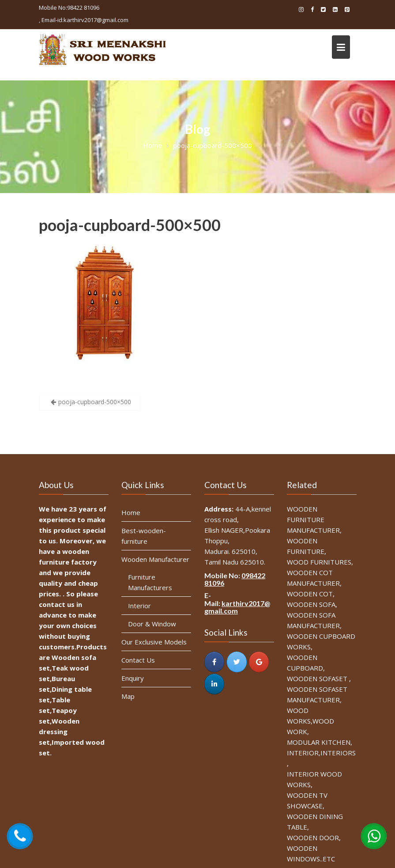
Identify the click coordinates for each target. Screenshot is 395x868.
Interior (140, 605)
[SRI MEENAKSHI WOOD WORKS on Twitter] (236, 661)
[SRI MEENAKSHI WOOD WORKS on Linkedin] (214, 682)
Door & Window (152, 623)
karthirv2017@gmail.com (237, 606)
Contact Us (138, 659)
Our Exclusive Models (154, 641)
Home (131, 513)
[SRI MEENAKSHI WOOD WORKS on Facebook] (214, 661)
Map (128, 695)
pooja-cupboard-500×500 (130, 225)
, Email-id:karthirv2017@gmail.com (84, 20)
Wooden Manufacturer (155, 559)
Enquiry (133, 677)
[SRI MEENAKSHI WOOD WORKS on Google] (258, 661)
